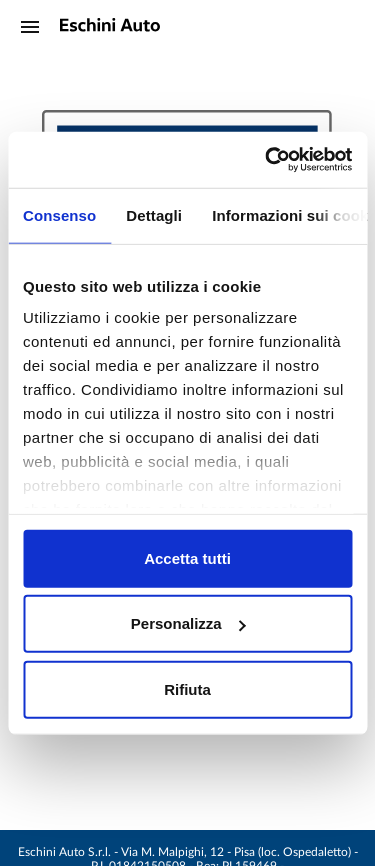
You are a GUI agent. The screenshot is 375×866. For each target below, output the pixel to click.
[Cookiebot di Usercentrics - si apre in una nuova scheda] (267, 160)
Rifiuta (187, 688)
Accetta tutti (187, 557)
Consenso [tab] (59, 214)
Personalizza (188, 623)
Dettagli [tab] (154, 214)
